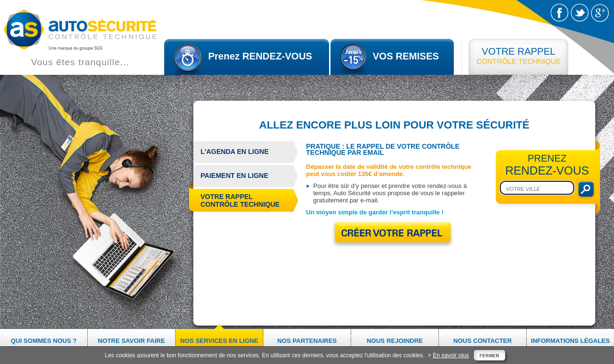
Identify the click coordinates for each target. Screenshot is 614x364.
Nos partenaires (307, 341)
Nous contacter (483, 341)
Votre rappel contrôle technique (236, 201)
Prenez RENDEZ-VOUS (260, 56)
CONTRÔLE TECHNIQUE (519, 56)
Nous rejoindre (395, 341)
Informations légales (570, 341)
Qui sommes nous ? (43, 341)
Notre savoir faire (131, 341)
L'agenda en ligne (235, 152)
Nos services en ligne (219, 341)
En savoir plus (451, 355)
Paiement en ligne (234, 176)
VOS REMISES (406, 56)
